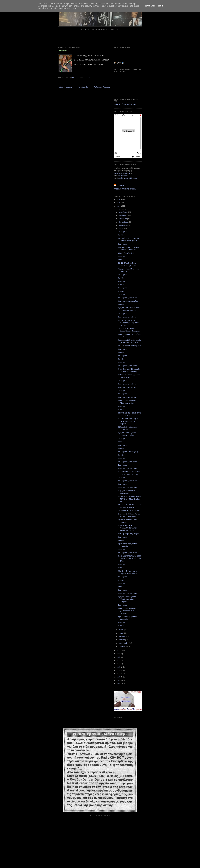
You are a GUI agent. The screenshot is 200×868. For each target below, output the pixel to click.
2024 (119, 206)
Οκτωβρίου (123, 219)
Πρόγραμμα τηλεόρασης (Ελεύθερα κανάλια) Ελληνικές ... (127, 599)
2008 (119, 684)
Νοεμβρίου (123, 215)
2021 (119, 654)
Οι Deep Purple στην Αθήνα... (129, 534)
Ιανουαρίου (123, 646)
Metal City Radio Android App (125, 104)
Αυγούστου (123, 225)
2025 (119, 203)
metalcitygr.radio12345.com (127, 178)
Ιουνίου (121, 630)
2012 (119, 670)
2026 (119, 199)
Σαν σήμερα (123, 232)
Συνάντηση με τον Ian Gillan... (129, 511)
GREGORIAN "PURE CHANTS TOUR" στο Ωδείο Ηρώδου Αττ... (130, 499)
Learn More (150, 6)
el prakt (120, 185)
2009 (119, 680)
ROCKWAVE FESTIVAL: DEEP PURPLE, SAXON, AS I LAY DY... (130, 559)
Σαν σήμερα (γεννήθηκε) (127, 387)
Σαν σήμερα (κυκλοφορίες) (128, 301)
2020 (119, 657)
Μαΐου (121, 633)
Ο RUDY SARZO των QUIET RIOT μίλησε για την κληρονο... (129, 421)
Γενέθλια (121, 235)
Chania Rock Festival (126, 253)
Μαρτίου (122, 640)
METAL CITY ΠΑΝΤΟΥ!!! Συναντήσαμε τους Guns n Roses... (129, 323)
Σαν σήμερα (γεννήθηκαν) (128, 298)
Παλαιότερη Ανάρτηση (102, 87)
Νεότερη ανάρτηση (65, 87)
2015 (119, 660)
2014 (119, 664)
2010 (119, 677)
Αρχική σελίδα (83, 87)
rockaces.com (123, 176)
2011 (119, 674)
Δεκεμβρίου (123, 212)
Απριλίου (122, 636)
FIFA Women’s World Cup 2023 (130, 346)
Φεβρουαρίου (124, 643)
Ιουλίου (121, 229)
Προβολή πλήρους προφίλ (125, 189)
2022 (119, 650)
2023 (119, 209)
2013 (119, 667)
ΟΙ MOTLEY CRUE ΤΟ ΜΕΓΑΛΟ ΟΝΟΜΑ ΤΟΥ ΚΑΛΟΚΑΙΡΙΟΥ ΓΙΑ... (128, 528)
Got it (160, 6)
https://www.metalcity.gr (122, 173)
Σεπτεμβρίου (124, 222)
